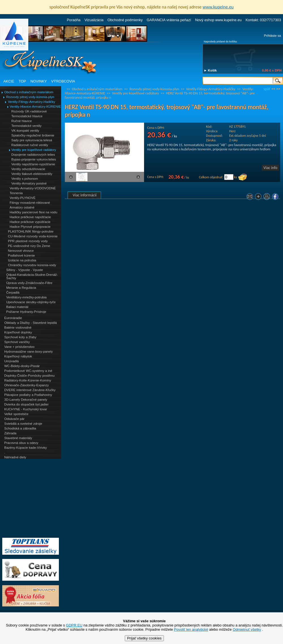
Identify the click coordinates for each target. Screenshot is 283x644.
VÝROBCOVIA (63, 81)
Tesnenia (16, 193)
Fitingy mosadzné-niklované (30, 203)
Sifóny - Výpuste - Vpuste (25, 270)
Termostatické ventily (26, 126)
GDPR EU (74, 625)
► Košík (210, 70)
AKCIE (9, 81)
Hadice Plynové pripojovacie (30, 227)
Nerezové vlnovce (21, 251)
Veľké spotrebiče (16, 414)
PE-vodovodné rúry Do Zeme (29, 246)
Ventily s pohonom (25, 179)
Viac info (270, 168)
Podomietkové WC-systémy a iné (28, 371)
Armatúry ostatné (22, 207)
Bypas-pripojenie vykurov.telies (34, 159)
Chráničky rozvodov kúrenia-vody (32, 265)
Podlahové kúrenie (21, 255)
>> (278, 89)
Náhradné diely (15, 457)
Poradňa (74, 20)
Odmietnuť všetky (247, 629)
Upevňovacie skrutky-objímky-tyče (31, 302)
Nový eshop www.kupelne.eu (218, 20)
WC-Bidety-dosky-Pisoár (22, 366)
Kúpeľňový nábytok (18, 356)
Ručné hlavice (22, 121)
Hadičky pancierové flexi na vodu (33, 212)
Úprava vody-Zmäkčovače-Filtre (29, 283)
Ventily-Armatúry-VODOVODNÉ (33, 188)
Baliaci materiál (17, 307)
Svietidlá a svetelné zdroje (23, 424)
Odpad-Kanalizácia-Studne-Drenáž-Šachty (32, 276)
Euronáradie (13, 318)
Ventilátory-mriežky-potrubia (26, 297)
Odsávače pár (14, 419)
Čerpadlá (13, 292)
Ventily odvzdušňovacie (28, 169)
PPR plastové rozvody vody (28, 241)
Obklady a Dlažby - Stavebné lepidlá (31, 323)
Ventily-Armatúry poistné (29, 183)
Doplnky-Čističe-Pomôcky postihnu (29, 376)
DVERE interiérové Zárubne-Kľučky (30, 390)
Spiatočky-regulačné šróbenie (33, 135)
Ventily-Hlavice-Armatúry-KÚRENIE (35, 107)
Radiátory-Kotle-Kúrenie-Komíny (28, 380)
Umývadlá (11, 361)
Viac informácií (85, 195)
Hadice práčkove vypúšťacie (30, 222)
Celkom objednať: (211, 177)
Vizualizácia (94, 20)
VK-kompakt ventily (25, 131)
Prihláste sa (273, 36)
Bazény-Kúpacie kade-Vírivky (25, 448)
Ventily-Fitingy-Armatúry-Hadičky (32, 102)
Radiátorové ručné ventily (30, 145)
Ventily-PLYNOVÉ (22, 198)
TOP (22, 81)
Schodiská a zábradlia (20, 428)
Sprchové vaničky (17, 342)
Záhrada (10, 433)
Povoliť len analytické (191, 629)
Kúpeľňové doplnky (18, 332)
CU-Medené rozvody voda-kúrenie (33, 236)
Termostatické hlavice (27, 116)
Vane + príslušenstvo (19, 347)
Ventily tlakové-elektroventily (32, 174)
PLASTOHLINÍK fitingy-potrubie (31, 231)
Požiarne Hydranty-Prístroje (26, 312)
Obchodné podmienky (125, 20)
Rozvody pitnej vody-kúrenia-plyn (30, 97)
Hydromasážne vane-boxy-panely (29, 352)
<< (273, 89)
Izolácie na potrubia (22, 260)
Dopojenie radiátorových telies (33, 155)
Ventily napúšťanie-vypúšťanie (33, 164)
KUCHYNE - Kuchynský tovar (26, 409)
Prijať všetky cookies (144, 638)
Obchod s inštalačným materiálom (29, 92)
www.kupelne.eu (218, 7)
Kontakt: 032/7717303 (263, 20)
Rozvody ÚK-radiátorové (29, 111)
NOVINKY (39, 81)
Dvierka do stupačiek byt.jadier (26, 404)
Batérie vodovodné (18, 328)
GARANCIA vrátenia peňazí (169, 20)
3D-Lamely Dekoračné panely (26, 400)
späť (267, 89)
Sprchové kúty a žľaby (20, 337)
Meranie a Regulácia (21, 288)
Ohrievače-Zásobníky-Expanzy (26, 385)
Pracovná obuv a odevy (21, 443)
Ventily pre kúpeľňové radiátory (34, 150)
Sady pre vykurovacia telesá (32, 140)
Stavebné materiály (18, 438)
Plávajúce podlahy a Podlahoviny (28, 395)
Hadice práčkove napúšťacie (30, 217)
